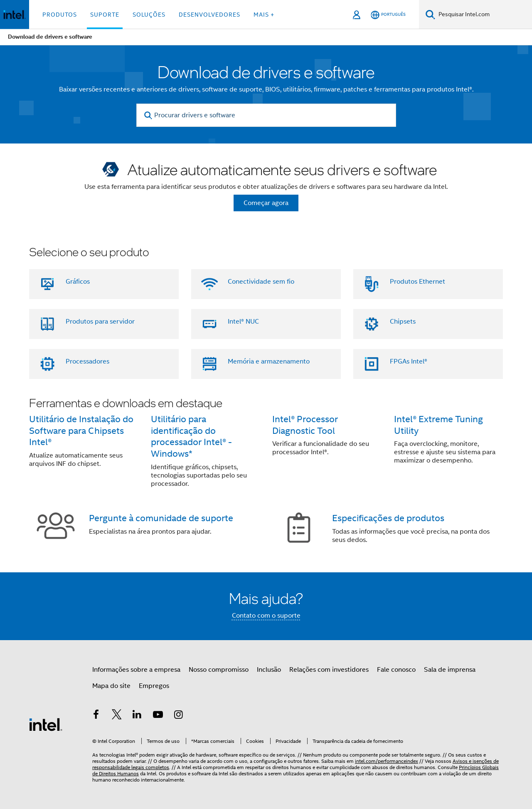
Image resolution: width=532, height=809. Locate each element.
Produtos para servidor (100, 322)
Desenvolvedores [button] (209, 15)
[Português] (388, 15)
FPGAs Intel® (409, 361)
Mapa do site (111, 686)
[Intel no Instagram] (178, 716)
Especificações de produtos (388, 518)
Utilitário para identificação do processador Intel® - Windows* (191, 437)
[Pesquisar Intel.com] (484, 15)
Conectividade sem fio (261, 282)
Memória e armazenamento (269, 361)
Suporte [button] (105, 15)
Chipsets (403, 322)
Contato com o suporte (266, 616)
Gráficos (78, 282)
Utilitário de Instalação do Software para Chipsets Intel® (81, 431)
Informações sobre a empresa (136, 670)
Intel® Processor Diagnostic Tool (305, 425)
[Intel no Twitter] (117, 716)
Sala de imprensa (450, 670)
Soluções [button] (149, 15)
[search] (149, 115)
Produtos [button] (60, 15)
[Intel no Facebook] (96, 716)
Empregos (154, 686)
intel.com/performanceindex (387, 761)
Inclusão (269, 670)
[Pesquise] (430, 14)
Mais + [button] (264, 15)
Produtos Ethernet (417, 282)
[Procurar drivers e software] (266, 115)
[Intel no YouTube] (158, 716)
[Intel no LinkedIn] (137, 716)
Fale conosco (396, 670)
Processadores (87, 361)
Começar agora (266, 203)
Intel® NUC (243, 322)
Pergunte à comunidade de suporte (161, 518)
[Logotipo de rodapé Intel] (46, 724)
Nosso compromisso (219, 670)
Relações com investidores (329, 670)
